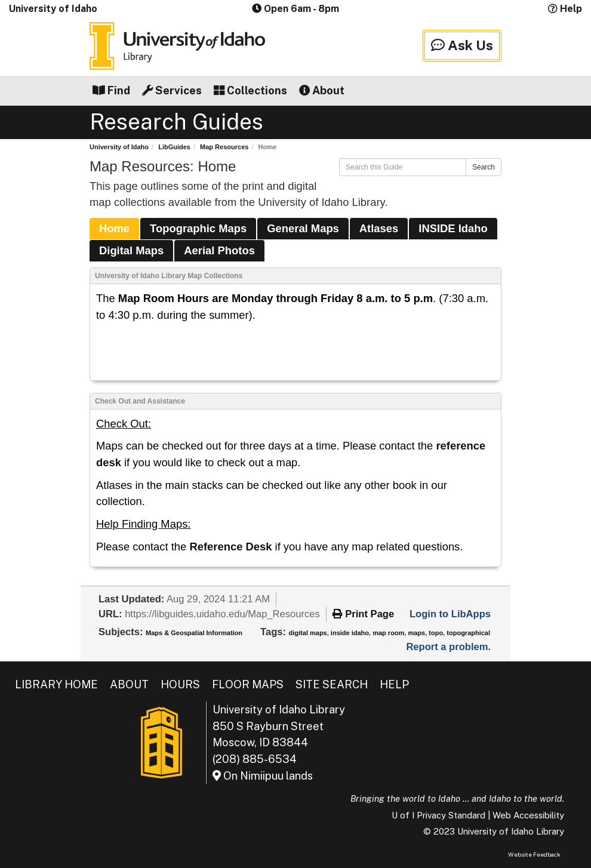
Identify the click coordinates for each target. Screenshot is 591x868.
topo (436, 633)
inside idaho (350, 633)
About (322, 90)
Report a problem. (448, 647)
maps (416, 633)
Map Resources (224, 147)
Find (111, 90)
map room (388, 633)
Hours (180, 684)
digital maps (308, 633)
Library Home (56, 684)
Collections (250, 90)
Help (565, 9)
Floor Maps (248, 684)
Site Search (332, 684)
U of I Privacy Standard (438, 815)
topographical (468, 633)
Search (484, 167)
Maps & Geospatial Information (194, 633)
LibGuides (174, 147)
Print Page (363, 614)
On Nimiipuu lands (263, 776)
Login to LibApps (450, 614)
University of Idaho (53, 9)
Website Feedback (534, 854)
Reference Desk (230, 547)
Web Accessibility (528, 815)
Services (172, 90)
